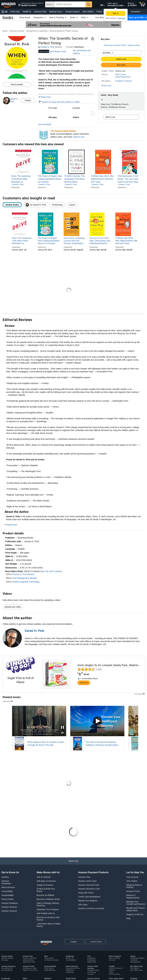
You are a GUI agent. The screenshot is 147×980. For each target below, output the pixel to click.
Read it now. (79, 137)
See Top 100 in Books (51, 571)
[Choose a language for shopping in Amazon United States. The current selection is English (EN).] (99, 5)
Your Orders (132, 881)
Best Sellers (88, 12)
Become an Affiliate (45, 895)
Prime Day (15, 12)
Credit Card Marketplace (89, 897)
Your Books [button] (102, 17)
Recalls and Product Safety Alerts (135, 909)
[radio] (12, 205)
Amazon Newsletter (6, 882)
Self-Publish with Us (46, 913)
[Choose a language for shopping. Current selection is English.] (73, 942)
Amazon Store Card (87, 881)
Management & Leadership (37, 31)
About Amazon (8, 887)
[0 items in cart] (142, 4)
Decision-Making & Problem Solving (64, 31)
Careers (5, 877)
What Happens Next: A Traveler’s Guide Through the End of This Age (45, 744)
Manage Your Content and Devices (136, 903)
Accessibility (7, 891)
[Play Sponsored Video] (97, 721)
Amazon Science (9, 911)
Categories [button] (40, 17)
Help (128, 918)
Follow (28, 100)
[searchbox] (70, 4)
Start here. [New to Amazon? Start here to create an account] (122, 18)
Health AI (27, 12)
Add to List (110, 117)
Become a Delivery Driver (48, 899)
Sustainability (8, 895)
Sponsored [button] (8, 701)
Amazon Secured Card (89, 885)
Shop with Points (86, 893)
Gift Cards (83, 905)
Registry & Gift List (135, 914)
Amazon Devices (9, 907)
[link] (23, 179)
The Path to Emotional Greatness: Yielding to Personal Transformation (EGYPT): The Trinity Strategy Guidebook (104, 744)
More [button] (85, 17)
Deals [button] (74, 17)
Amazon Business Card (89, 889)
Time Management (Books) (25, 578)
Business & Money (17, 31)
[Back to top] (73, 864)
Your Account (132, 877)
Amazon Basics (73, 12)
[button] (31, 4)
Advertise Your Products (48, 909)
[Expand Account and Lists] (125, 6)
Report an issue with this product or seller (59, 102)
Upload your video (13, 607)
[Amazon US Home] (46, 943)
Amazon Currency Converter (91, 908)
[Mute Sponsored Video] (62, 733)
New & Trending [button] (58, 17)
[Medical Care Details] (63, 12)
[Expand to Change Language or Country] (105, 6)
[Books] (8, 17)
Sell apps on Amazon (46, 881)
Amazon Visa (84, 877)
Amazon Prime (133, 891)
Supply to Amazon (45, 885)
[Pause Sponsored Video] (62, 727)
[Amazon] (9, 4)
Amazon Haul (40, 12)
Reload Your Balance (88, 901)
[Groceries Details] (141, 12)
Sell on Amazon (44, 877)
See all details (45, 124)
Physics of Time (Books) (23, 574)
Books (5, 31)
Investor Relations (10, 903)
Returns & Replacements (133, 896)
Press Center (7, 899)
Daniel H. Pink (48, 47)
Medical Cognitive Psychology (26, 582)
